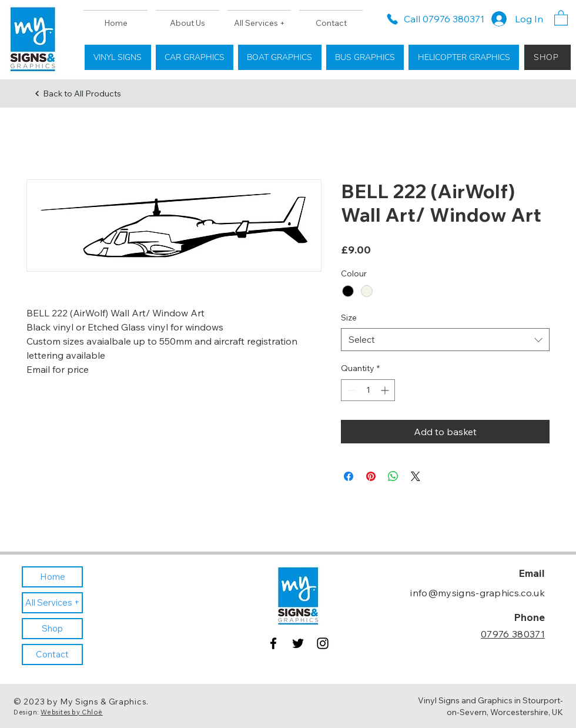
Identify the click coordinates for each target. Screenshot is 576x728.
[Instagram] (323, 643)
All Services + (53, 602)
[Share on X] (416, 476)
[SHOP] (547, 57)
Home (53, 577)
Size (349, 318)
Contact (52, 654)
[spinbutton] (368, 390)
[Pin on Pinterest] (371, 476)
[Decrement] (350, 390)
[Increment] (386, 390)
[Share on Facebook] (349, 476)
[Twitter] (298, 643)
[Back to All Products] (78, 93)
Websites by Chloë (71, 712)
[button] (561, 17)
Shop (52, 628)
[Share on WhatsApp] (393, 476)
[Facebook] (273, 643)
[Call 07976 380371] (435, 19)
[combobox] (445, 340)
